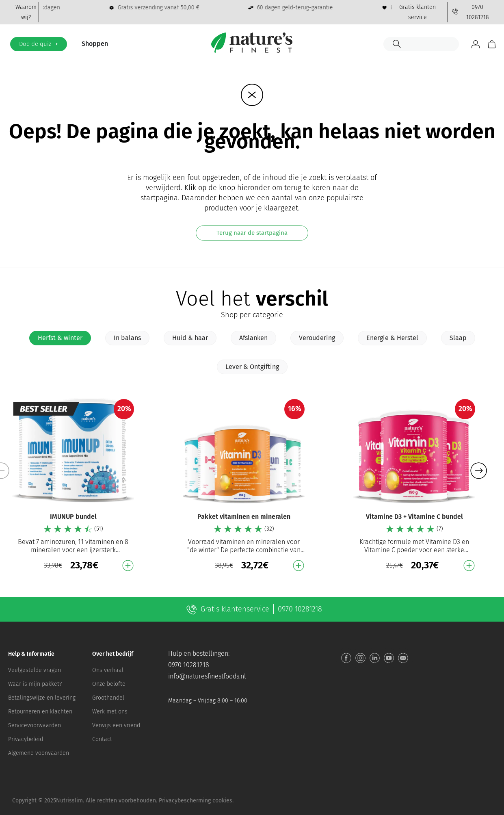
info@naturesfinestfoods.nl (207, 676)
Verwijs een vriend (116, 725)
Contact (102, 739)
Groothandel (108, 698)
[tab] (60, 338)
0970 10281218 (189, 665)
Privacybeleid (26, 739)
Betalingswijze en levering (42, 698)
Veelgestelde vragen (35, 670)
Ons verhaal (108, 670)
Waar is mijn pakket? (35, 684)
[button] (479, 471)
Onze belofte (109, 684)
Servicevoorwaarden (35, 725)
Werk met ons (110, 712)
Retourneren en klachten (40, 712)
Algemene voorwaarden (39, 753)
